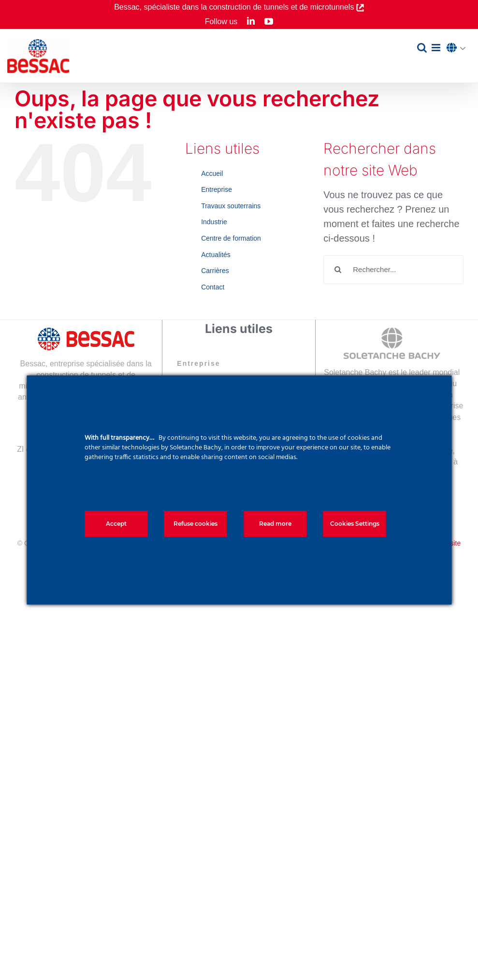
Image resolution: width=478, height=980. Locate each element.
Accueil (212, 173)
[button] (459, 48)
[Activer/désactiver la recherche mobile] (422, 48)
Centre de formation (231, 238)
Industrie (214, 222)
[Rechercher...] (393, 270)
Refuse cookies (196, 524)
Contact (213, 287)
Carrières (215, 271)
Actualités (216, 255)
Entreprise (217, 189)
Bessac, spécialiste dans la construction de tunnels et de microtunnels (235, 7)
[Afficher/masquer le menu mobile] (437, 48)
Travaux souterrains (231, 206)
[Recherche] (338, 270)
